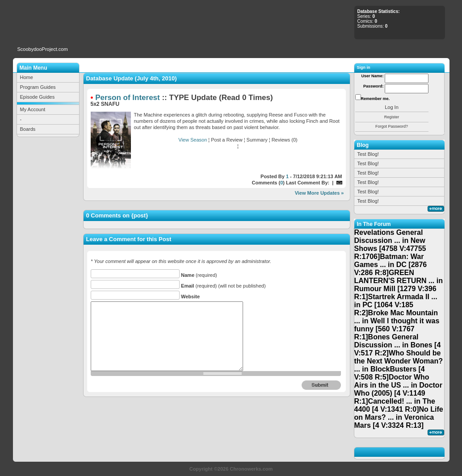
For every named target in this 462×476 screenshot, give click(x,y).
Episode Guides (38, 97)
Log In (392, 107)
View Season (193, 140)
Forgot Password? (392, 126)
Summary (257, 140)
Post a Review (227, 140)
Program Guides (38, 87)
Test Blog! (368, 154)
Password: (374, 86)
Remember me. (376, 99)
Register (392, 117)
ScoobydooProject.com (43, 49)
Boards (28, 129)
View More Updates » (319, 193)
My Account (33, 109)
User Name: (372, 76)
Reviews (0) (285, 140)
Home (27, 77)
